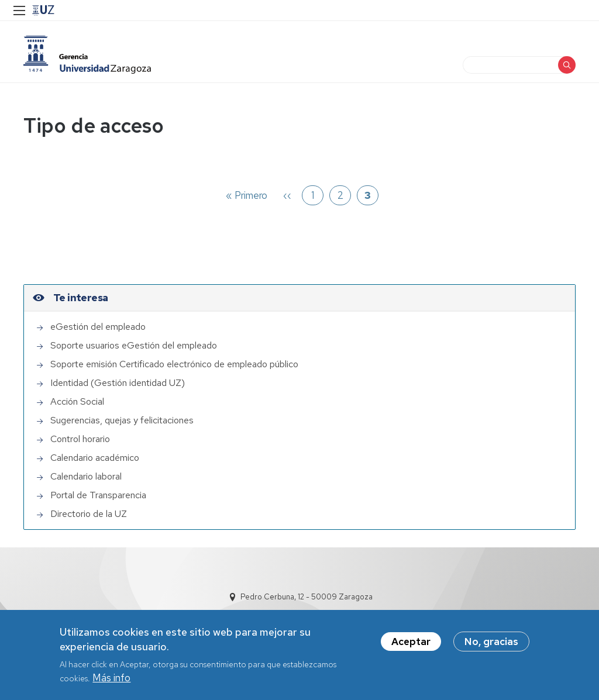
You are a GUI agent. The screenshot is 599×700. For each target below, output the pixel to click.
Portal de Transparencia (98, 495)
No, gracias (491, 645)
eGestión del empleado (98, 327)
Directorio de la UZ (89, 514)
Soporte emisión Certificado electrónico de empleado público (174, 364)
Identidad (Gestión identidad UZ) (118, 383)
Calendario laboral (86, 476)
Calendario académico (95, 458)
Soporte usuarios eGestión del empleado (134, 345)
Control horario (80, 439)
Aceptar (411, 645)
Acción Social (77, 401)
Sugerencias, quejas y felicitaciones (122, 420)
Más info (111, 681)
